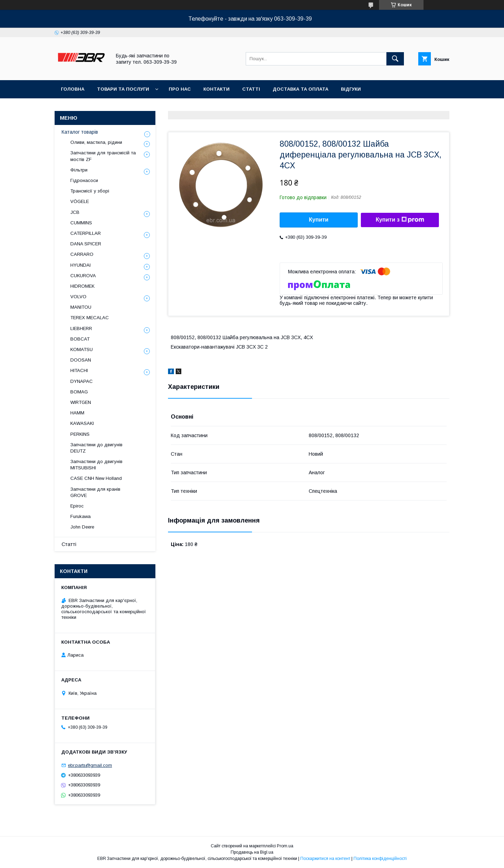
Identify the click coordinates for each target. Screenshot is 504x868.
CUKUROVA (83, 276)
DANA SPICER (86, 244)
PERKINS (80, 434)
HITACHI (79, 370)
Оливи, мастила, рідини (96, 142)
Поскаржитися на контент (325, 859)
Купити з (400, 220)
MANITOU (81, 307)
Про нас (180, 89)
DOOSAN (81, 360)
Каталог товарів (80, 132)
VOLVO (78, 297)
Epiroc (77, 506)
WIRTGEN (81, 402)
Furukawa (80, 516)
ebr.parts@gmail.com (90, 765)
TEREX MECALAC (90, 318)
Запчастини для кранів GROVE (95, 492)
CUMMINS (81, 223)
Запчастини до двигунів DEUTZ (96, 448)
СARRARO (82, 254)
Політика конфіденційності (380, 859)
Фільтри (79, 170)
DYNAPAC (82, 381)
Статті (251, 89)
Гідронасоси (84, 180)
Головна (73, 89)
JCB (75, 212)
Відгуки (351, 89)
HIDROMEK (82, 286)
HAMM (77, 413)
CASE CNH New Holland (96, 478)
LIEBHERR (81, 328)
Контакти (216, 89)
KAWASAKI (82, 423)
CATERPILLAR (86, 233)
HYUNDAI (80, 265)
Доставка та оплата (300, 89)
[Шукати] (395, 59)
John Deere (82, 527)
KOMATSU (82, 349)
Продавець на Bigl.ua (252, 852)
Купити (319, 220)
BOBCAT (80, 339)
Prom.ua (285, 846)
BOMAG (79, 392)
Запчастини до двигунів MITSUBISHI (96, 465)
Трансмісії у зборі (90, 191)
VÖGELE (80, 201)
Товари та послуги (123, 89)
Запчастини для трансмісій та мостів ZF (103, 156)
